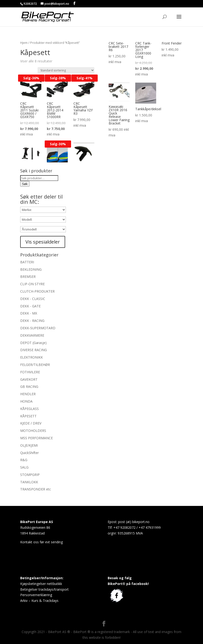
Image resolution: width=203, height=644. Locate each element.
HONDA (26, 401)
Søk (25, 184)
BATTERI (27, 262)
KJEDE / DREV (31, 423)
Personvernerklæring (36, 595)
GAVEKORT (29, 379)
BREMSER (28, 277)
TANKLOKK (29, 482)
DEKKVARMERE (32, 335)
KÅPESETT (28, 416)
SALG (24, 467)
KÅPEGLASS (29, 409)
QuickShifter (29, 453)
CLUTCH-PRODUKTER (37, 291)
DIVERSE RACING (34, 350)
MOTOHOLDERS (33, 431)
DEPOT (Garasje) (33, 343)
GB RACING (29, 387)
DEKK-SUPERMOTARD (38, 328)
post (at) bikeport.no (134, 522)
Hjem (24, 43)
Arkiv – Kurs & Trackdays (39, 601)
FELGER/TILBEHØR (35, 365)
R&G (24, 460)
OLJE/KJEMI (29, 445)
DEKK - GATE (30, 306)
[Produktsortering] (66, 70)
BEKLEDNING (31, 269)
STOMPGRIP (30, 475)
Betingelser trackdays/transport (44, 589)
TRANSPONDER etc (36, 489)
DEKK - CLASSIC (33, 299)
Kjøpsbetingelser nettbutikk (41, 584)
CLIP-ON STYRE (32, 284)
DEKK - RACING (32, 321)
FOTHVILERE (30, 372)
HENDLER (28, 394)
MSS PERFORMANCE (36, 438)
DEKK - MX (29, 313)
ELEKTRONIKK (31, 357)
